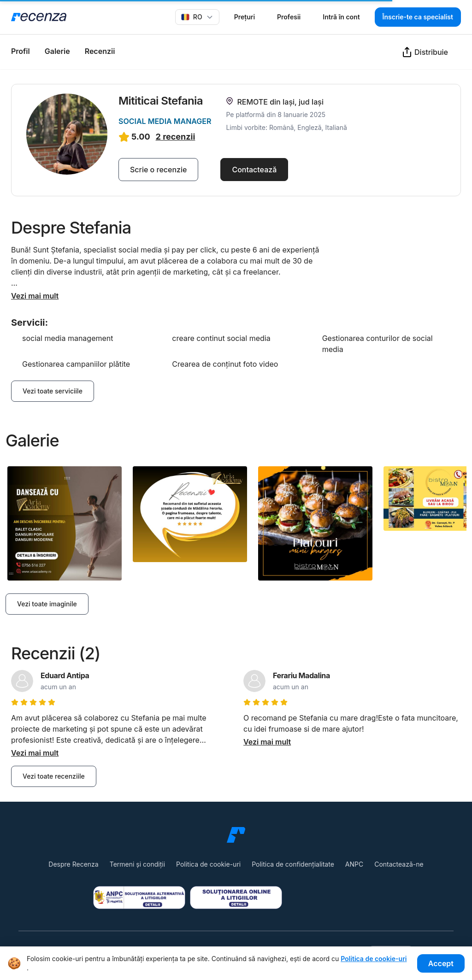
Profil (21, 51)
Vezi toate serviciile (53, 391)
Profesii (289, 17)
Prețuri (245, 17)
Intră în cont (341, 17)
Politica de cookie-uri (208, 864)
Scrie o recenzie (158, 170)
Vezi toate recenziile (54, 776)
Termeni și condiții (137, 864)
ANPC (354, 864)
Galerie (57, 51)
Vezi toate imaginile (47, 604)
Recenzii (100, 51)
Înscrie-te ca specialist (418, 17)
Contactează (254, 170)
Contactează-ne (399, 864)
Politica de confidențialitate (293, 864)
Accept (441, 963)
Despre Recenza (73, 864)
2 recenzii (176, 137)
